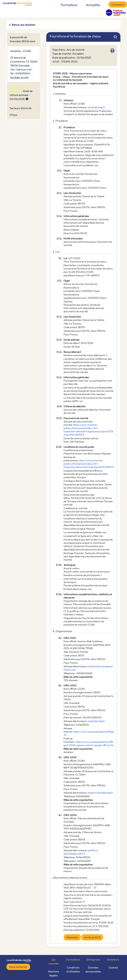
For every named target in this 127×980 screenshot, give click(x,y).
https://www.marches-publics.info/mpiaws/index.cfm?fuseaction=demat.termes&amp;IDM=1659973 (89, 464)
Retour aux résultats (23, 25)
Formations (69, 5)
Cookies (113, 967)
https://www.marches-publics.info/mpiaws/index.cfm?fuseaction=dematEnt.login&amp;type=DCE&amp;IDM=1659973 (89, 430)
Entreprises (93, 960)
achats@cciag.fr (96, 107)
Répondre (72, 937)
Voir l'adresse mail (21, 69)
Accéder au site (19, 77)
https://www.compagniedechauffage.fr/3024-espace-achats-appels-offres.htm (89, 743)
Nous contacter (18, 967)
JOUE (56, 61)
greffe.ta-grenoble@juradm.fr (81, 852)
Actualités (93, 5)
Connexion (118, 4)
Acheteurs (113, 960)
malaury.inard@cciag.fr (100, 793)
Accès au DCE (92, 937)
